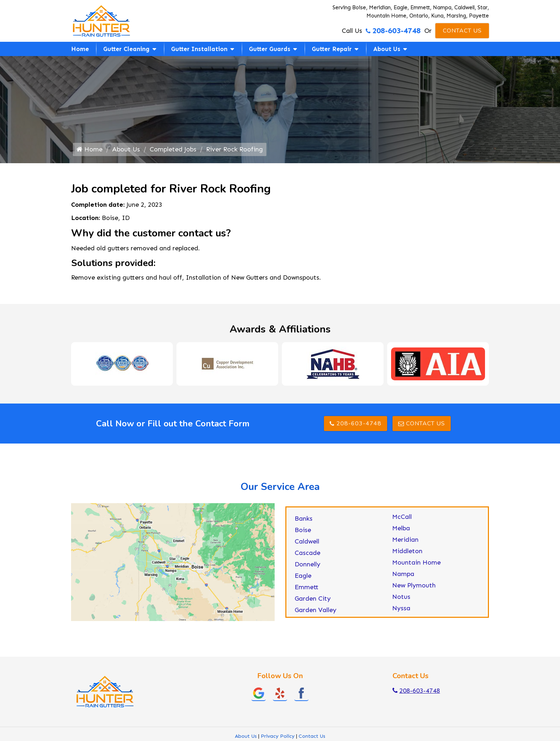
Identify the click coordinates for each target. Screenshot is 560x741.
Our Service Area (280, 487)
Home (80, 49)
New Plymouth (414, 585)
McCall (402, 517)
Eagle (303, 576)
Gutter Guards (270, 49)
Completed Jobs (173, 149)
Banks (304, 519)
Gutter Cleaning (126, 49)
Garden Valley (316, 610)
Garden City (313, 599)
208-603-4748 (393, 31)
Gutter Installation (199, 49)
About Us (387, 49)
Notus (401, 597)
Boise (303, 530)
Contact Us (462, 31)
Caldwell (307, 541)
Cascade (307, 553)
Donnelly (307, 564)
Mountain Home (416, 562)
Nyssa (401, 608)
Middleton (407, 551)
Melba (401, 528)
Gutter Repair (332, 49)
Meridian (405, 540)
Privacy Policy (278, 736)
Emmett (307, 587)
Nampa (403, 574)
